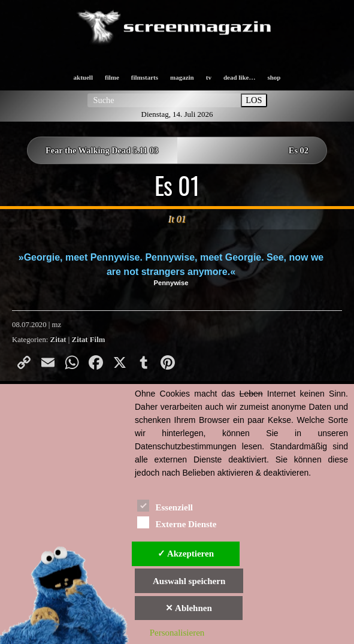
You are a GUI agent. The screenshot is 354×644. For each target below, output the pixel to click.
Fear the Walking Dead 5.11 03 (102, 150)
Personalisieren (177, 633)
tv (209, 77)
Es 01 (177, 185)
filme (112, 77)
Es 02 (299, 150)
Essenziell (165, 505)
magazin (182, 77)
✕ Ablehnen (189, 608)
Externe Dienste (177, 522)
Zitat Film (89, 340)
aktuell (83, 77)
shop (274, 77)
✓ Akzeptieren (186, 554)
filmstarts (145, 77)
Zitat (58, 340)
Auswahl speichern (189, 581)
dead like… (239, 77)
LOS (254, 100)
